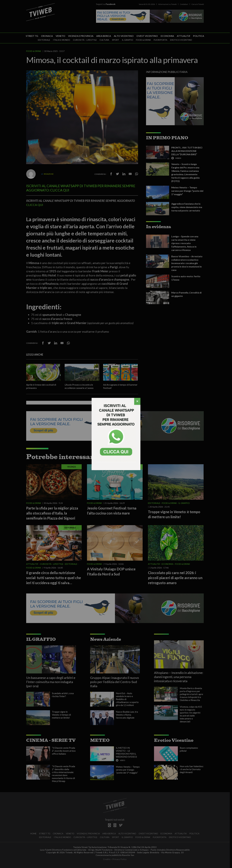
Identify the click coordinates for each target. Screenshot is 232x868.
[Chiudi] (137, 401)
